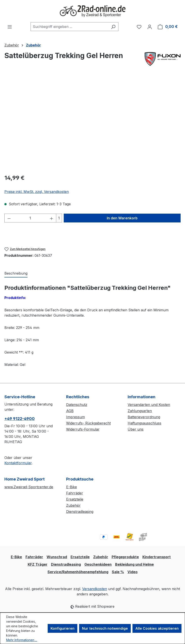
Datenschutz (77, 405)
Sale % (118, 572)
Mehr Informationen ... (22, 640)
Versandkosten (95, 589)
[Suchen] (113, 27)
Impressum (75, 417)
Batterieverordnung (144, 417)
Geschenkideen (98, 564)
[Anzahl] (30, 218)
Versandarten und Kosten (149, 405)
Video (132, 572)
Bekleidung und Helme (134, 564)
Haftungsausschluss (144, 423)
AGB (70, 411)
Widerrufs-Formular (83, 429)
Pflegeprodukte (125, 557)
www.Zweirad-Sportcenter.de (29, 487)
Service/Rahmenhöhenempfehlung (78, 572)
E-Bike (72, 487)
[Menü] (10, 27)
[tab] (16, 273)
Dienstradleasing (80, 512)
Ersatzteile (75, 499)
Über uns (136, 429)
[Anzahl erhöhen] (52, 218)
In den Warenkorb (122, 218)
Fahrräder (75, 493)
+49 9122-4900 (20, 419)
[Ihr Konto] (150, 27)
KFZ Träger (38, 564)
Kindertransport (157, 557)
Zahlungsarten (140, 411)
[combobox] (69, 27)
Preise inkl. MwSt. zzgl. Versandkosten (37, 192)
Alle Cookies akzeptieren (157, 628)
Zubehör (73, 505)
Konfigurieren (63, 628)
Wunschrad (57, 557)
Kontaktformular (18, 463)
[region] (92, 123)
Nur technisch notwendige (105, 628)
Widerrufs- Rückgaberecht (88, 423)
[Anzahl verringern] (9, 218)
